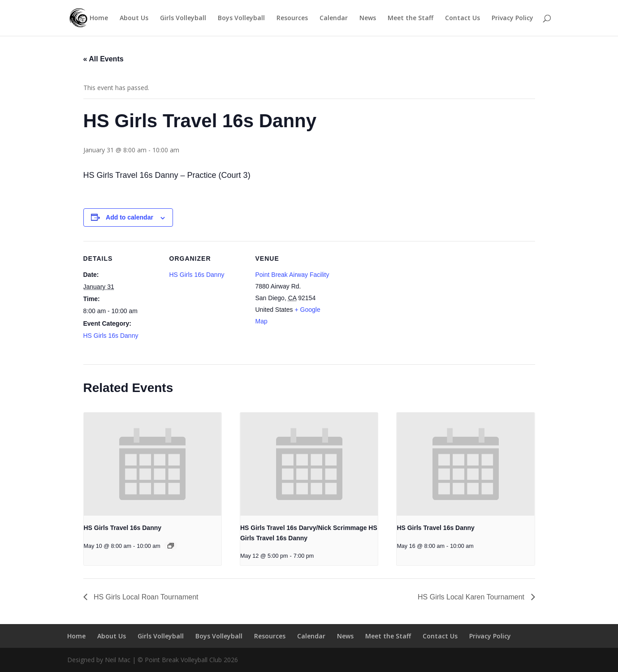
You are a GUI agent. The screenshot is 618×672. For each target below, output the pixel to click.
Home (99, 18)
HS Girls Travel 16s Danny (123, 528)
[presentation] (153, 464)
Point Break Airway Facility (292, 275)
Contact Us (462, 18)
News (368, 18)
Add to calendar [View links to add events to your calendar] (130, 217)
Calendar (334, 18)
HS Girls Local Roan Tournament (145, 597)
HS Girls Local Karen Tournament (472, 597)
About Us (134, 18)
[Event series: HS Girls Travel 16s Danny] (171, 546)
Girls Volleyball (183, 18)
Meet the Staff (411, 18)
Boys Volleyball (241, 18)
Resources (292, 18)
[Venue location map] (389, 303)
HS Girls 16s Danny (111, 336)
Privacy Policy (512, 18)
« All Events (104, 59)
